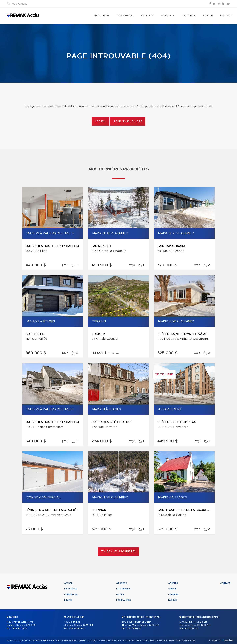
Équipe (145, 16)
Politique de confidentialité (126, 641)
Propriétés (101, 16)
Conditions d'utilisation (155, 641)
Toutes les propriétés (119, 552)
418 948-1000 (19, 628)
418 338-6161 (134, 628)
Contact (226, 16)
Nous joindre (19, 4)
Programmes (123, 600)
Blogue (208, 16)
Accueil (100, 122)
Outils (120, 594)
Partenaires (123, 589)
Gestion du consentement (183, 641)
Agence (166, 16)
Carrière (189, 16)
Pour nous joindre (128, 122)
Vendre (172, 589)
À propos (122, 583)
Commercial (125, 16)
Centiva (228, 640)
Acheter (173, 583)
